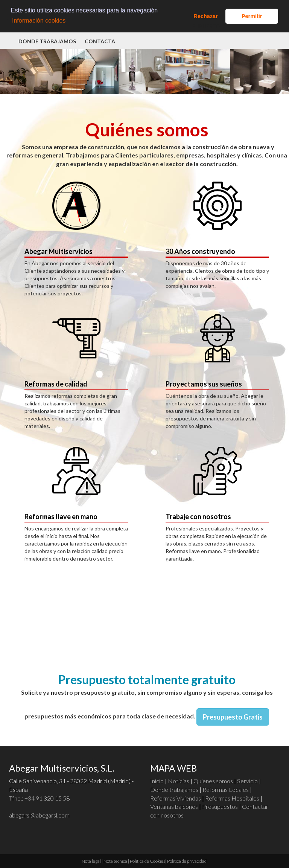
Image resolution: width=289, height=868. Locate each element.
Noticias (179, 781)
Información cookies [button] (39, 21)
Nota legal (91, 861)
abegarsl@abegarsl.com (39, 815)
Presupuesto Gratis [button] (233, 717)
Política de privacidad (187, 861)
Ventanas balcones (174, 806)
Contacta (100, 41)
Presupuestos (220, 806)
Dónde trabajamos (47, 41)
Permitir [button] (252, 16)
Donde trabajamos (174, 789)
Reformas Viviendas (176, 798)
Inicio (157, 781)
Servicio (247, 781)
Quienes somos (213, 781)
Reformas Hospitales (232, 798)
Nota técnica (115, 861)
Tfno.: (39, 798)
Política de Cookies (148, 861)
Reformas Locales (226, 789)
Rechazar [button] (206, 16)
